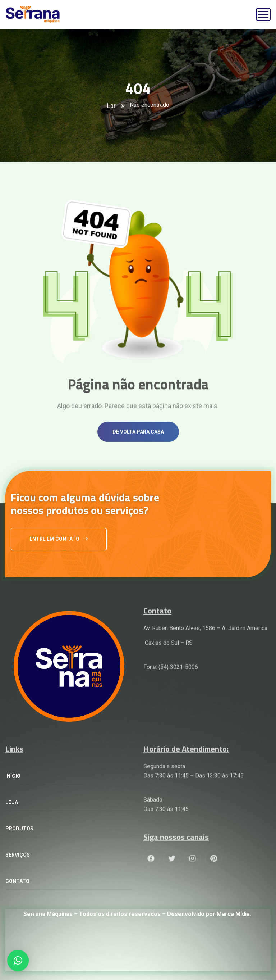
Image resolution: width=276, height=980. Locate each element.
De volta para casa (138, 443)
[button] (18, 961)
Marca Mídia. (233, 914)
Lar (111, 106)
